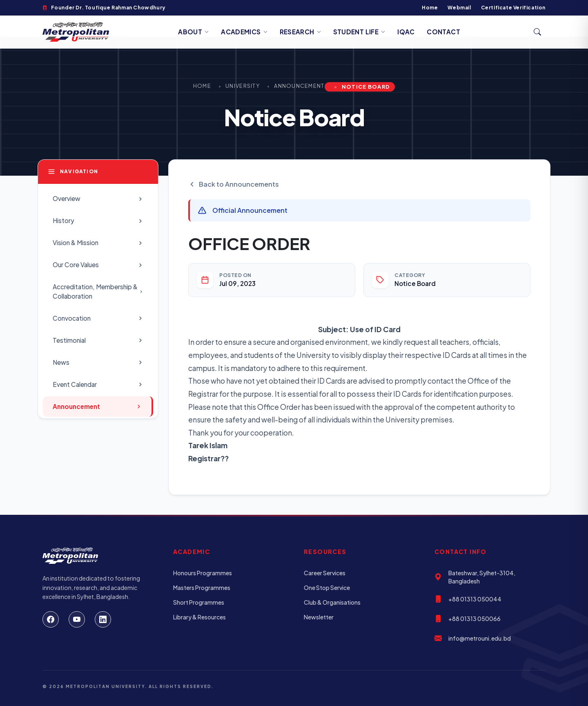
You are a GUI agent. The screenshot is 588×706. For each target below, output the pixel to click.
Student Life (359, 32)
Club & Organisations (332, 602)
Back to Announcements (234, 184)
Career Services (325, 573)
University (243, 86)
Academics (244, 32)
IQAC (406, 32)
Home (430, 8)
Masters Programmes (202, 588)
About (193, 32)
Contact (443, 32)
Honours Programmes (203, 573)
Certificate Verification (513, 8)
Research (300, 32)
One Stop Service (327, 588)
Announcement (299, 86)
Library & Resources (199, 617)
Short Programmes (199, 602)
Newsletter (319, 617)
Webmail (459, 8)
